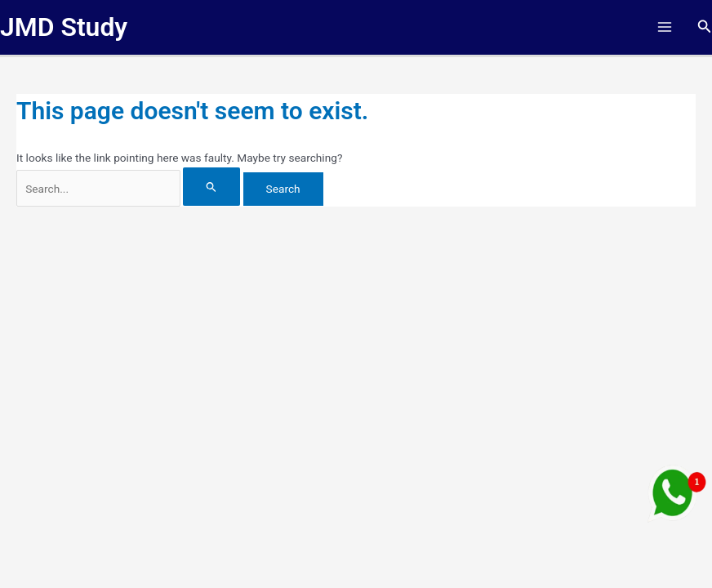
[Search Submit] (211, 187)
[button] (705, 27)
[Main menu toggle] (664, 27)
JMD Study (64, 27)
